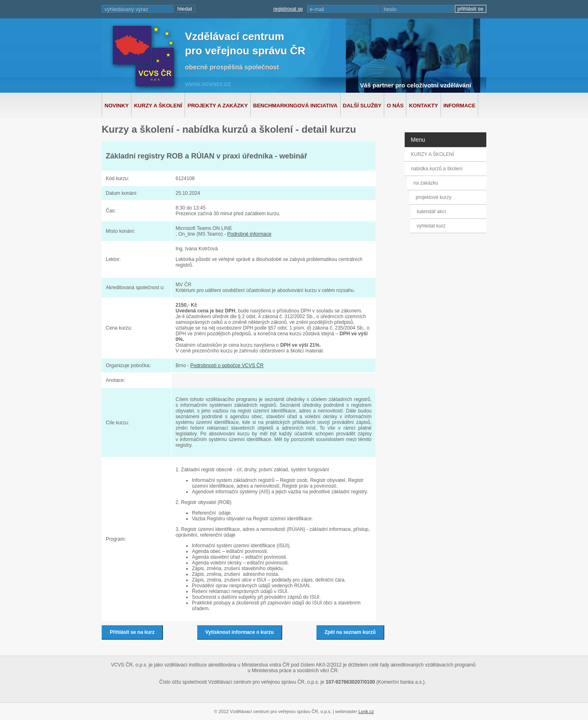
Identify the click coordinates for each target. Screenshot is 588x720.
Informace (460, 106)
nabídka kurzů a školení (438, 169)
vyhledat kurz (431, 226)
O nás (395, 106)
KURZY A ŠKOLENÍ (432, 154)
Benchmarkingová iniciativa (295, 106)
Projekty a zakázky (218, 106)
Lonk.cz (366, 711)
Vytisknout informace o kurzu (240, 632)
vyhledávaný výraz (126, 9)
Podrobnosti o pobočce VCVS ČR (227, 366)
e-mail (317, 9)
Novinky (117, 106)
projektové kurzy (435, 197)
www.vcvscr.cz (208, 84)
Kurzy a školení (158, 106)
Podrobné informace (249, 234)
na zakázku (428, 183)
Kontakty (423, 106)
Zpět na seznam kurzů (350, 632)
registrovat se (288, 9)
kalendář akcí (431, 212)
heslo (390, 9)
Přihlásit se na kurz (132, 632)
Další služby (362, 106)
